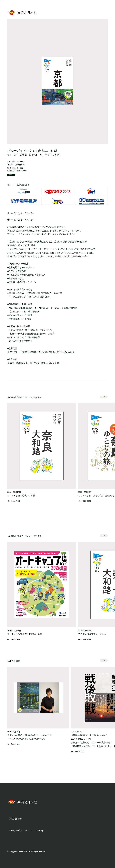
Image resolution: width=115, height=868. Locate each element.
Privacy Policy (15, 830)
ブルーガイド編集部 (17, 155)
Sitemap (40, 830)
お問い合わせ (15, 819)
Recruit (29, 830)
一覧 (104, 397)
